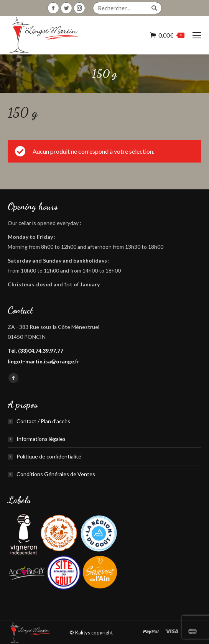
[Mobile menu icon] (197, 35)
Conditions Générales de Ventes (56, 474)
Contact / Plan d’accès (43, 421)
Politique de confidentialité (49, 456)
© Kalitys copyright (91, 632)
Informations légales (41, 439)
